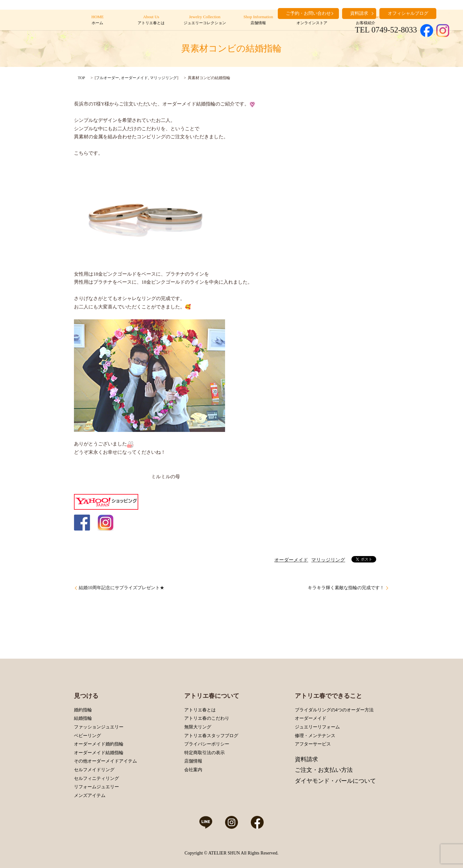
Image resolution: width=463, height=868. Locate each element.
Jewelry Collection (205, 20)
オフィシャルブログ (408, 13)
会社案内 (193, 770)
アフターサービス (313, 744)
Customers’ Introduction (365, 20)
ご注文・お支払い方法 (324, 770)
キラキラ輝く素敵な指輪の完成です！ (346, 588)
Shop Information (258, 20)
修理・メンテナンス (315, 736)
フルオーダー (107, 78)
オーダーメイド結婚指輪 (99, 753)
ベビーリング (87, 736)
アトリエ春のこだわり (207, 718)
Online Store (312, 20)
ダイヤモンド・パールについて (335, 781)
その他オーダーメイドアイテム (105, 761)
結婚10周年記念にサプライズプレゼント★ (122, 588)
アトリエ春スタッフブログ (211, 736)
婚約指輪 (83, 710)
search (444, 13)
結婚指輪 (83, 718)
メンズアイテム (90, 795)
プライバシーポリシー (207, 744)
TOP (81, 78)
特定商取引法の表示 (204, 753)
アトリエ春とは (200, 710)
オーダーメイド (134, 78)
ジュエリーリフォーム (317, 727)
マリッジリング (163, 78)
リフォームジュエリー (96, 787)
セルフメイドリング (94, 770)
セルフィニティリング (96, 778)
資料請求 (306, 759)
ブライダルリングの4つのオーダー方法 (334, 710)
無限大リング (198, 727)
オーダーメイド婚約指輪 (99, 744)
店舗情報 (193, 761)
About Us (151, 20)
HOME (98, 20)
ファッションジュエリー (99, 727)
